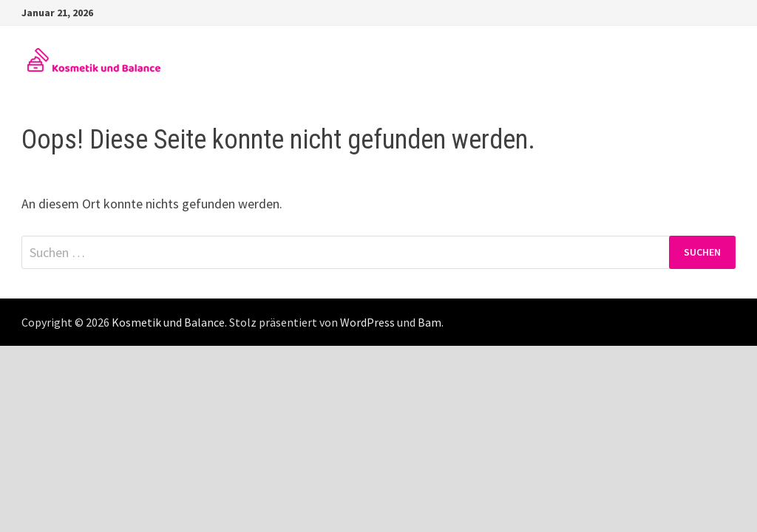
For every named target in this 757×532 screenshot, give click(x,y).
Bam (430, 322)
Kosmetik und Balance (168, 322)
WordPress (367, 322)
